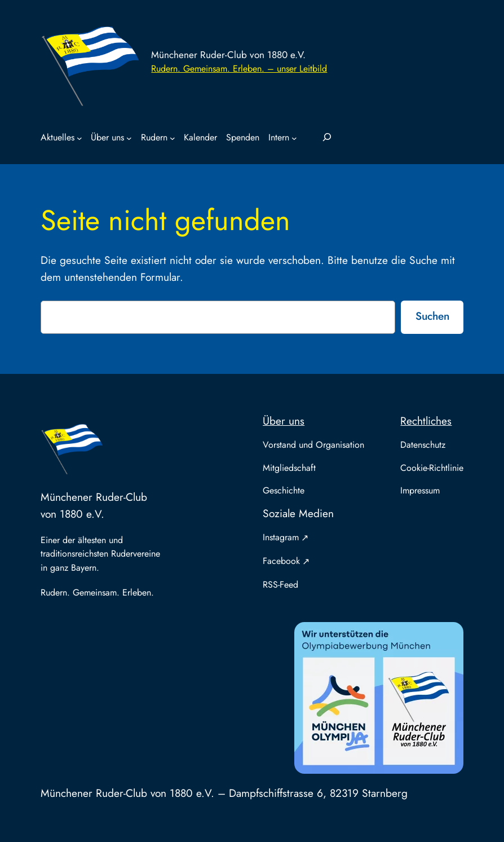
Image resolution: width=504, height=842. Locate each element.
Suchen (432, 316)
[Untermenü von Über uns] (129, 138)
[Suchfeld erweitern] (327, 138)
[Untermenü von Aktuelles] (79, 138)
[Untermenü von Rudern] (173, 138)
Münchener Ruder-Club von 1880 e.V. (228, 55)
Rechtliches (426, 421)
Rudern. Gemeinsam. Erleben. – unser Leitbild (239, 69)
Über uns (284, 421)
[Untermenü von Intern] (294, 138)
